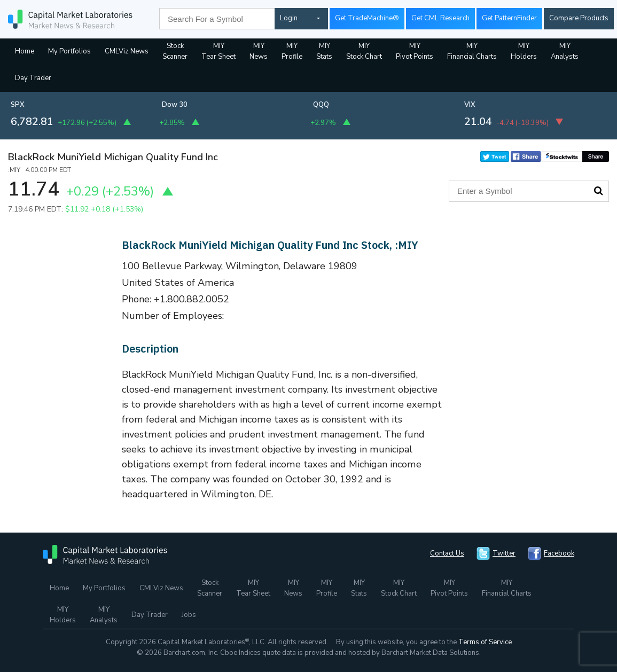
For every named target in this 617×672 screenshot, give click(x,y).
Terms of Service (485, 642)
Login (289, 18)
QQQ (321, 105)
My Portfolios (69, 51)
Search (598, 191)
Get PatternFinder (509, 18)
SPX (18, 105)
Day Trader (33, 78)
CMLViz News (127, 51)
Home (25, 51)
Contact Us (447, 553)
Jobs (189, 615)
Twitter (504, 553)
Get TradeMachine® (367, 18)
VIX (470, 105)
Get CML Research (440, 18)
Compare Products (579, 18)
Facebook (559, 553)
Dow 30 (175, 105)
